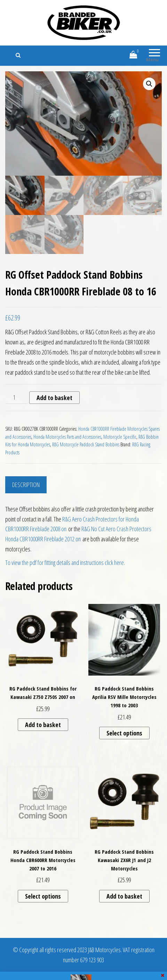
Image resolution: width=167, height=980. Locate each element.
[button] (149, 84)
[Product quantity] (17, 398)
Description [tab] (26, 485)
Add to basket (54, 398)
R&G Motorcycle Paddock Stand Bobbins (86, 444)
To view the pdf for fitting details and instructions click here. (65, 563)
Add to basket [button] (43, 725)
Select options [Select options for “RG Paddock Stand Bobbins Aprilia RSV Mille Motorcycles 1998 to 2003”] (124, 733)
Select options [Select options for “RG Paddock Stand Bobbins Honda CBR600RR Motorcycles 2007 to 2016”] (43, 896)
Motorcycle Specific (120, 437)
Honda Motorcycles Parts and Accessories (67, 437)
